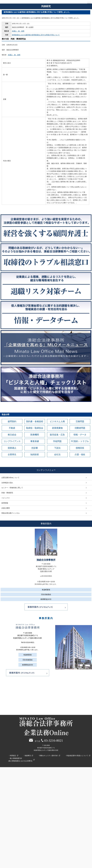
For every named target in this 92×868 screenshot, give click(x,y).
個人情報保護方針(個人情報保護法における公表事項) (20, 760)
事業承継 (35, 441)
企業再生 (12, 455)
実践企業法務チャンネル (11, 513)
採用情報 (5, 503)
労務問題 (80, 421)
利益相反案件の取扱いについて (77, 756)
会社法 (57, 455)
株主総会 (12, 435)
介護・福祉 (80, 455)
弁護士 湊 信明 (18, 31)
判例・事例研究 (7, 493)
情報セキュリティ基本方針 (49, 756)
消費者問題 (80, 428)
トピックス (6, 498)
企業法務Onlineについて (10, 478)
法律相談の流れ (7, 483)
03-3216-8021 (29, 643)
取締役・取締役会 (35, 428)
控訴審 (35, 448)
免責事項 (28, 756)
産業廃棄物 (57, 428)
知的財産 (35, 455)
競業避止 (12, 448)
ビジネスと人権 (57, 421)
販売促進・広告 (57, 435)
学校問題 (57, 441)
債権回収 (80, 448)
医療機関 (35, 435)
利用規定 (13, 756)
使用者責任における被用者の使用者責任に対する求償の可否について (36, 35)
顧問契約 (12, 421)
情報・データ (80, 435)
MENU (89, 4)
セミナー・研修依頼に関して (12, 488)
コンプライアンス (12, 441)
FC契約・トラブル (80, 441)
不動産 (12, 428)
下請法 (57, 448)
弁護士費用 (6, 508)
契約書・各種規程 (35, 421)
